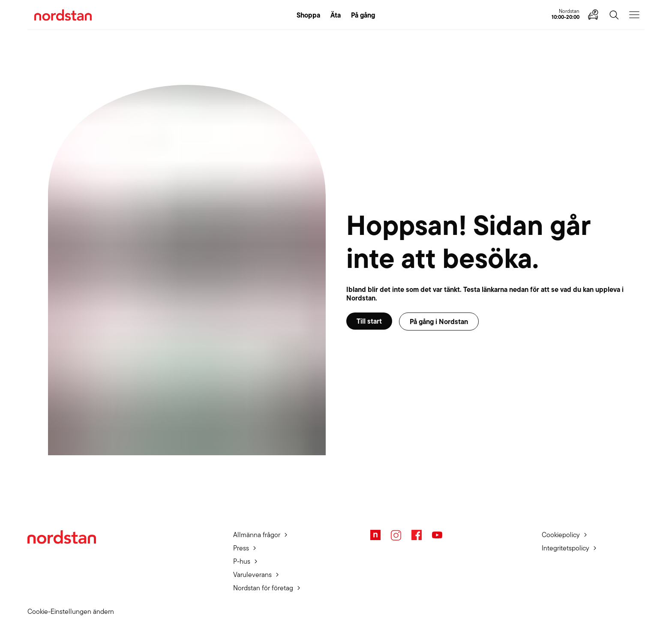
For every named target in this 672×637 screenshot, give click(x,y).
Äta (336, 15)
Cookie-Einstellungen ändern (71, 611)
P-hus (242, 561)
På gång (363, 15)
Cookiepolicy (561, 535)
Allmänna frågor (257, 535)
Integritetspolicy (565, 548)
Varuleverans (252, 575)
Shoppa (308, 15)
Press (241, 548)
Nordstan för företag (263, 588)
